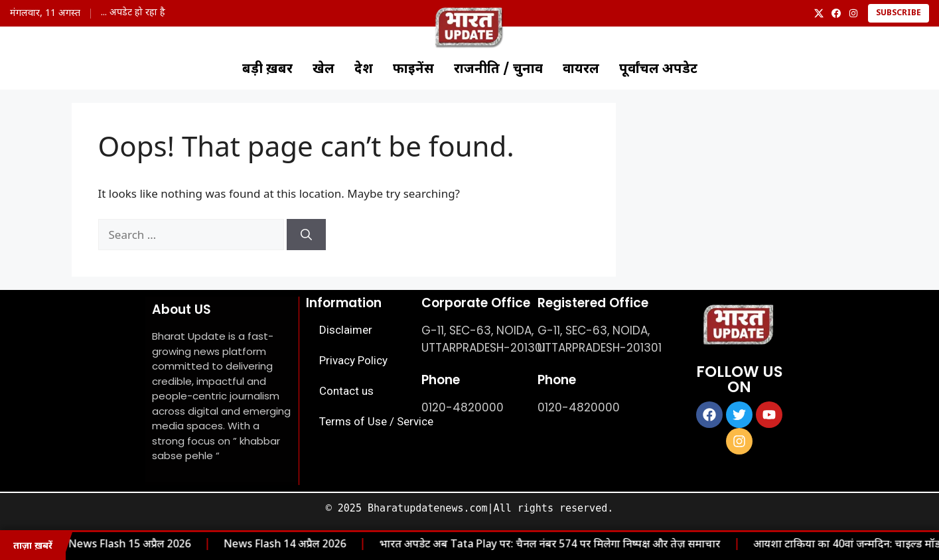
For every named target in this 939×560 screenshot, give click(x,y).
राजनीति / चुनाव (498, 70)
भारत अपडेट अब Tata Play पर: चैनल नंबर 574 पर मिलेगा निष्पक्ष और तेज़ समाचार (536, 545)
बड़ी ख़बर (267, 70)
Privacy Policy (353, 360)
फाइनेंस (413, 70)
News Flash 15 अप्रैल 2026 (115, 545)
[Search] (306, 235)
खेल (324, 70)
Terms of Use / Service (376, 421)
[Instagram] (853, 13)
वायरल (581, 70)
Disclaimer (346, 330)
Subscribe (899, 13)
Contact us (346, 391)
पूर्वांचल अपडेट (658, 70)
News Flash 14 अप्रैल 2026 (271, 545)
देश (364, 70)
